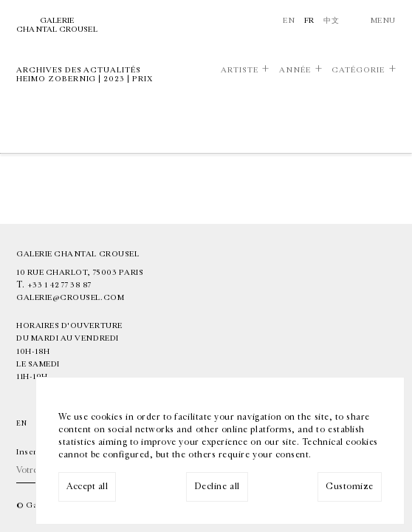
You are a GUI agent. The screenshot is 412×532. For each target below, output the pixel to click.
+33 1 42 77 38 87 (59, 285)
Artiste (240, 70)
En (289, 20)
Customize (350, 486)
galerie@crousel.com (70, 297)
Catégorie (358, 70)
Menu (383, 20)
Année (295, 70)
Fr (309, 20)
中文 (331, 20)
